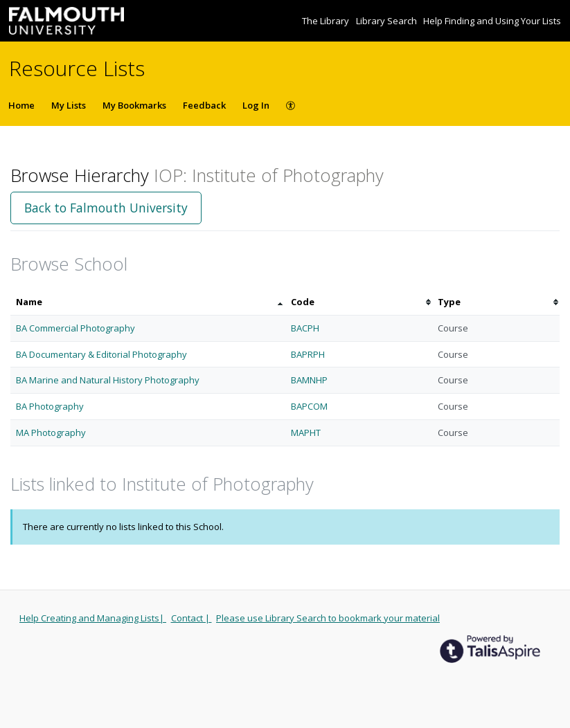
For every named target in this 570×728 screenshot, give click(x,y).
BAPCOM (309, 406)
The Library (327, 21)
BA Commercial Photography (75, 328)
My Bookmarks (134, 105)
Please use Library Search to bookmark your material (328, 618)
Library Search (388, 21)
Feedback (204, 105)
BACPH (305, 328)
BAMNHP (309, 380)
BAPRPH (308, 354)
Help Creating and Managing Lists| (93, 618)
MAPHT (306, 433)
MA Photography (51, 433)
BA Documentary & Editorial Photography (101, 354)
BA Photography (50, 406)
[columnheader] (148, 302)
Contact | (192, 618)
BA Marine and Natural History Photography (108, 380)
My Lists (69, 105)
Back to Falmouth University (106, 208)
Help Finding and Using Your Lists (492, 21)
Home (21, 105)
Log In (256, 105)
